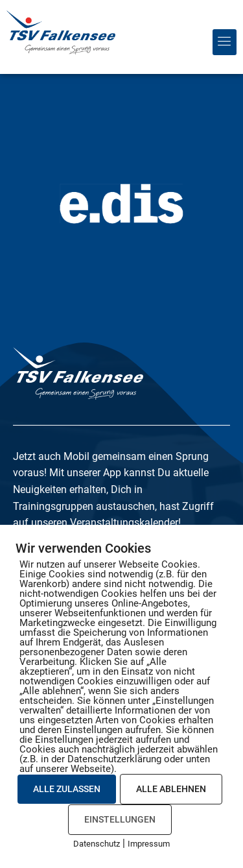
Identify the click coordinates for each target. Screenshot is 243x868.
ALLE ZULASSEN (67, 789)
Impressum (149, 844)
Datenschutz (97, 844)
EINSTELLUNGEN (120, 819)
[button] (225, 42)
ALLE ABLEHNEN (171, 789)
